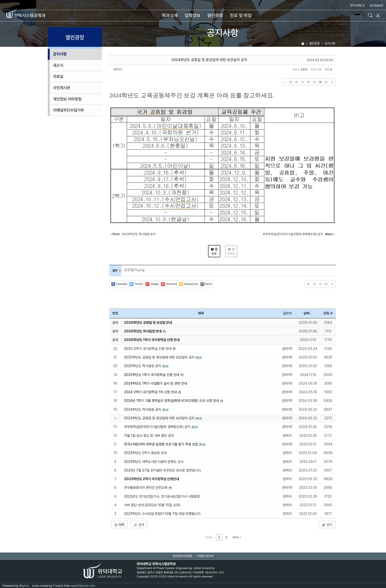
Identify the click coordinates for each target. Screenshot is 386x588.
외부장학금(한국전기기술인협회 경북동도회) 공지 (158, 427)
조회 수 (328, 313)
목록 (119, 525)
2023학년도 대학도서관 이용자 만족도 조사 (154, 462)
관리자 (287, 323)
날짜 (308, 313)
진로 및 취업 (241, 15)
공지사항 (223, 33)
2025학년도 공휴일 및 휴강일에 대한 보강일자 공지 (160, 357)
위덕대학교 (357, 5)
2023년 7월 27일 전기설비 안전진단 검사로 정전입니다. (163, 470)
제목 (201, 313)
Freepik (58, 586)
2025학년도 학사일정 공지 (143, 366)
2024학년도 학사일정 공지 (143, 409)
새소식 (58, 65)
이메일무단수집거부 (68, 110)
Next (237, 537)
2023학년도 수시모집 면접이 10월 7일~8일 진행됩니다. (163, 514)
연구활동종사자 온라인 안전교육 (146, 488)
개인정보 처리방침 (67, 99)
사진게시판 (62, 88)
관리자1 (118, 69)
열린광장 (215, 15)
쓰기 (327, 525)
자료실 (58, 76)
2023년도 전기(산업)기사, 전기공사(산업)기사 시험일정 (162, 496)
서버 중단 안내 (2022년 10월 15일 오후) (152, 505)
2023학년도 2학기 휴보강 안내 (145, 453)
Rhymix (24, 586)
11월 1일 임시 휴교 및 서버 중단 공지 (149, 436)
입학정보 (193, 15)
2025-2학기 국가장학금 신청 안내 (148, 349)
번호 (115, 313)
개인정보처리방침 (182, 556)
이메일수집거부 (205, 556)
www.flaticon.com (83, 586)
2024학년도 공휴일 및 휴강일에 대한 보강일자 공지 (209, 60)
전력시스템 (26, 15)
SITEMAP (377, 5)
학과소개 (170, 15)
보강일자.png (134, 270)
